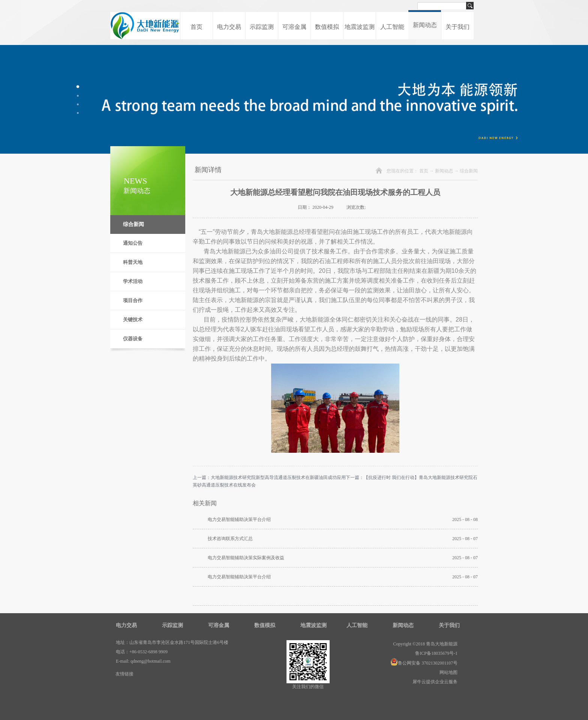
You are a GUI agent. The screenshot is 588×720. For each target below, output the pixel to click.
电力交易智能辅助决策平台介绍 (239, 519)
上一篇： (269, 478)
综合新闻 (469, 171)
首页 (196, 27)
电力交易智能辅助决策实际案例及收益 (246, 558)
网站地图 (447, 672)
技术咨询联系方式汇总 (230, 539)
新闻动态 (444, 171)
